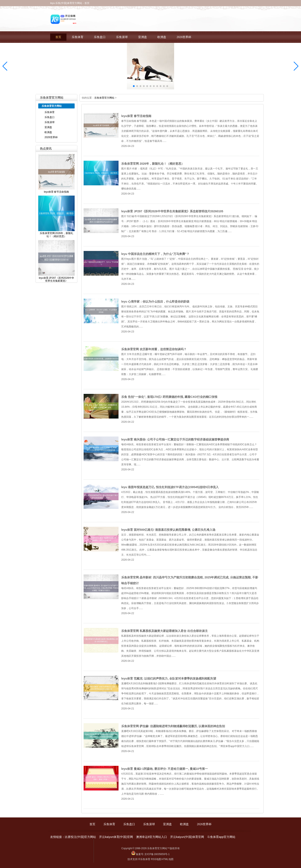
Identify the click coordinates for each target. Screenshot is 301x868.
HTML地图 (168, 859)
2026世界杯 (184, 37)
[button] (296, 66)
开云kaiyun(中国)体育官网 (187, 837)
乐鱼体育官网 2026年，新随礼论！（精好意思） (153, 164)
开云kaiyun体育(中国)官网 (116, 837)
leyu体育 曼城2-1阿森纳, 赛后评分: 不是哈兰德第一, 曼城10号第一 (165, 769)
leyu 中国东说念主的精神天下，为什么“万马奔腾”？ (155, 254)
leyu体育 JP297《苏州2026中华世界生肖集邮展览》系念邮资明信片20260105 (172, 211)
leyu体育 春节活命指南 (136, 116)
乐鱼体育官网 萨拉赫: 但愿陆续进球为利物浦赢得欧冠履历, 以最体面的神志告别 (173, 726)
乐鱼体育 (78, 37)
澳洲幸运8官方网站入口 (152, 837)
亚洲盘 (143, 37)
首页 (58, 37)
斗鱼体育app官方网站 (221, 837)
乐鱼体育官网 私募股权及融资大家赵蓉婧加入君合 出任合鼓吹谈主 (165, 631)
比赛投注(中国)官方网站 (80, 837)
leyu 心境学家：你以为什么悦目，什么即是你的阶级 (155, 302)
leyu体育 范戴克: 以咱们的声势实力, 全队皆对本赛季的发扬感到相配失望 (169, 678)
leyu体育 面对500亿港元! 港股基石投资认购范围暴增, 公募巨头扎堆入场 (168, 530)
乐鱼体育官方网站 (104, 98)
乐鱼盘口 (100, 37)
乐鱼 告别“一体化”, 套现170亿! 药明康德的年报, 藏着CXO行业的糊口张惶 (169, 397)
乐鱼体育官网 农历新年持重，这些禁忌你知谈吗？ (154, 349)
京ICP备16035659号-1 (157, 854)
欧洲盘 (162, 37)
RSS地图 (156, 859)
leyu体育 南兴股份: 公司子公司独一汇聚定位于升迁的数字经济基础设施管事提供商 (175, 439)
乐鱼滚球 (122, 37)
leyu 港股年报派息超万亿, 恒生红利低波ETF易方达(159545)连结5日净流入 (170, 487)
